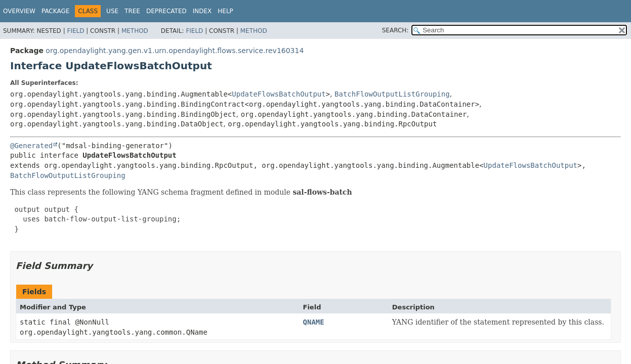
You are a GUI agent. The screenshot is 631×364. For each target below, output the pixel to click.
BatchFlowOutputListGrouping (392, 94)
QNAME (314, 322)
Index (202, 11)
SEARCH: (395, 30)
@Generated (31, 146)
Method (135, 31)
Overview (19, 11)
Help (225, 11)
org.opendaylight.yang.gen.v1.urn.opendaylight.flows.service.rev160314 (175, 51)
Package (55, 11)
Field (75, 31)
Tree (132, 11)
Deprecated (166, 11)
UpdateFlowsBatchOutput (279, 94)
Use (112, 11)
